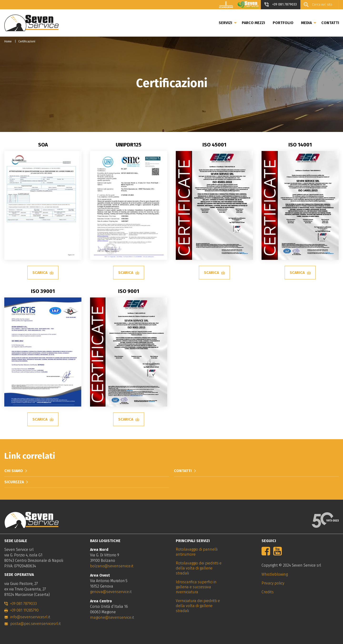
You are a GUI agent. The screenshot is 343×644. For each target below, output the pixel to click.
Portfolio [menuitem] (283, 23)
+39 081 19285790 (24, 610)
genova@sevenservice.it (111, 592)
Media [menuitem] (306, 23)
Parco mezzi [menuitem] (253, 23)
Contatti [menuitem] (330, 23)
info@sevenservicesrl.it (30, 617)
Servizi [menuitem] (225, 23)
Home (8, 41)
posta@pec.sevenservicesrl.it (35, 624)
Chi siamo (14, 471)
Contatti (183, 471)
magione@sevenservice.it (112, 617)
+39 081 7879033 (23, 604)
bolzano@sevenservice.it (112, 566)
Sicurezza (14, 482)
